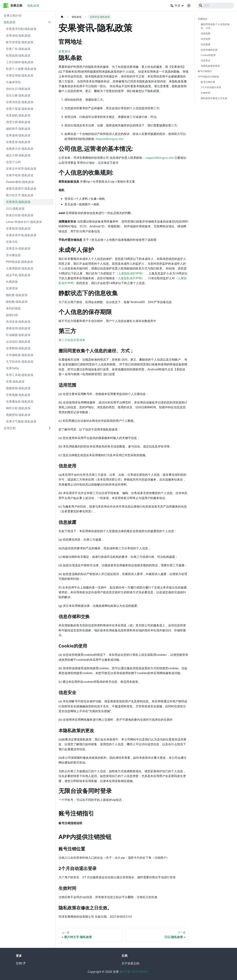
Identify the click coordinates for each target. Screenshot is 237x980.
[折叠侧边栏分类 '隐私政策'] (50, 22)
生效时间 (206, 93)
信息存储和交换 (209, 50)
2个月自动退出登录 (211, 87)
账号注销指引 (205, 71)
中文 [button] (175, 6)
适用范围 (206, 33)
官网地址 (203, 19)
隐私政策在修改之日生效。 (215, 98)
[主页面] (62, 17)
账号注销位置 (208, 82)
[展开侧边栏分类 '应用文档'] (50, 428)
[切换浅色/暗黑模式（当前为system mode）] (189, 6)
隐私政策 (33, 6)
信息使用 (206, 39)
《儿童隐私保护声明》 (130, 273)
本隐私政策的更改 (210, 66)
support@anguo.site (159, 158)
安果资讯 (64, 51)
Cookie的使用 (208, 55)
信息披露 (206, 44)
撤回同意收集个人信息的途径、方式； (215, 26)
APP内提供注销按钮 (208, 77)
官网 (21, 963)
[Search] (216, 6)
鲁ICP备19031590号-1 (135, 972)
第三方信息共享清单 (72, 340)
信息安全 (206, 60)
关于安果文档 (130, 963)
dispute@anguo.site (109, 139)
